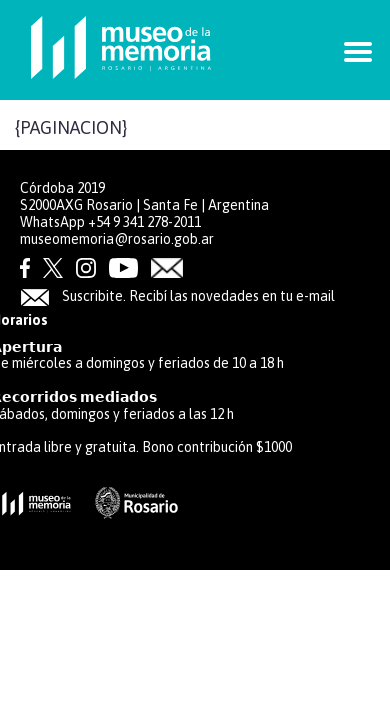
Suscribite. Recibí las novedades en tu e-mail (177, 296)
